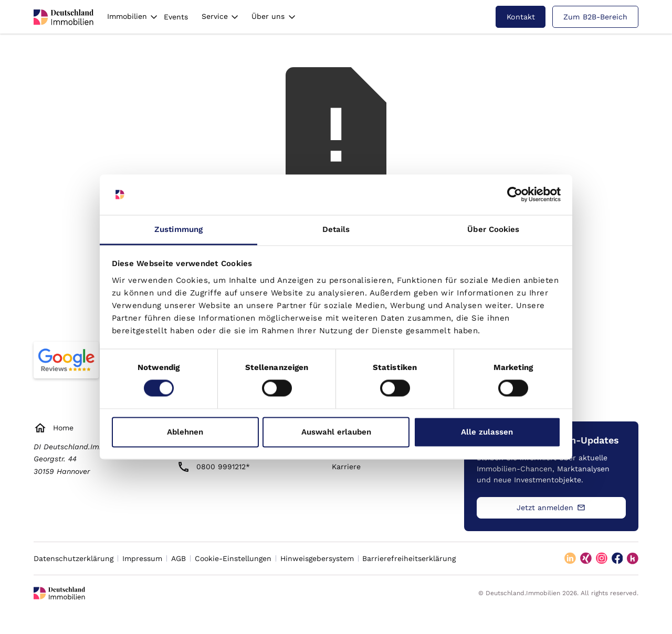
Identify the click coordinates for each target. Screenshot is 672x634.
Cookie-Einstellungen (233, 558)
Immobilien (127, 16)
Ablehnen (185, 432)
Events (176, 17)
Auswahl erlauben (336, 432)
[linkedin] (570, 558)
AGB (178, 558)
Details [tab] (336, 229)
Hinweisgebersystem (317, 558)
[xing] (586, 558)
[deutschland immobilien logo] (64, 17)
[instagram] (602, 558)
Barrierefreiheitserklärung (409, 558)
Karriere (346, 467)
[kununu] (633, 558)
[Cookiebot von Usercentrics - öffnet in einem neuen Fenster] (515, 195)
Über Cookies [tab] (493, 229)
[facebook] (617, 558)
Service (215, 16)
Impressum (142, 558)
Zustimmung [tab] (178, 229)
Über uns (268, 16)
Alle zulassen (487, 432)
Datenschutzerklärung (73, 558)
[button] (132, 17)
